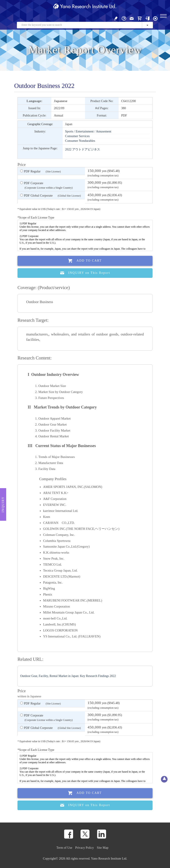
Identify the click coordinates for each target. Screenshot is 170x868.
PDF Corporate (46, 186)
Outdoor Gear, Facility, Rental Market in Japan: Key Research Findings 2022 (68, 676)
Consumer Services (77, 136)
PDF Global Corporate (50, 196)
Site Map (103, 848)
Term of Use (64, 848)
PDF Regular (40, 172)
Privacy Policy (85, 848)
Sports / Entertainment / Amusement (88, 131)
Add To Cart (85, 261)
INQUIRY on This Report (85, 273)
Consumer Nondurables (80, 141)
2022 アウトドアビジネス (83, 149)
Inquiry (3, 504)
